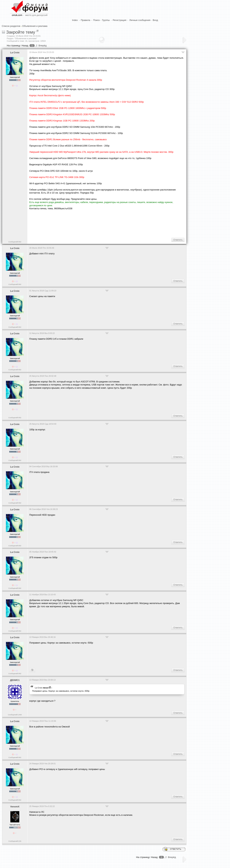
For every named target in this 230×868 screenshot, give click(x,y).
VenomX (15, 807)
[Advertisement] (94, 224)
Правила (85, 20)
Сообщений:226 (15, 841)
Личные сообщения (140, 20)
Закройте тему (21, 32)
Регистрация (119, 20)
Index (75, 20)
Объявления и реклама (35, 26)
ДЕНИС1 (15, 680)
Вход (155, 20)
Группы (106, 20)
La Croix (15, 52)
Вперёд (43, 46)
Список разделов (11, 26)
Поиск (96, 20)
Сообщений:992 (15, 242)
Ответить (178, 240)
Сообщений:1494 (15, 715)
